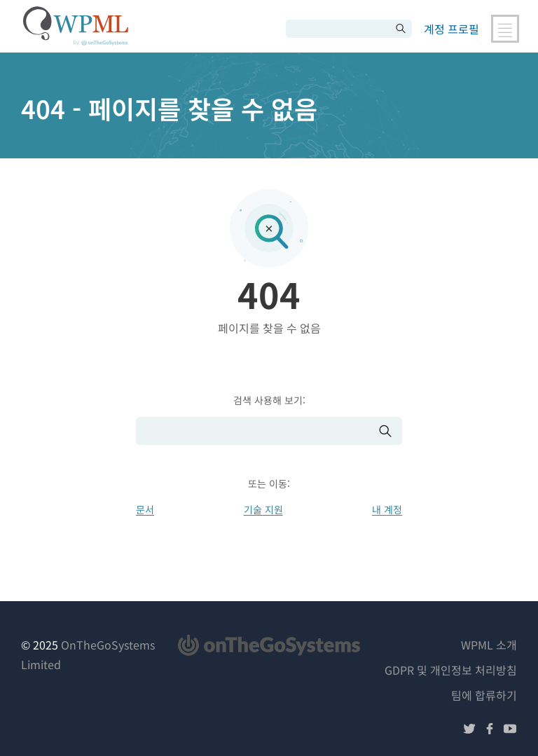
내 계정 (387, 509)
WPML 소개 (489, 645)
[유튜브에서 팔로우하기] (510, 730)
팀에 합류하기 (484, 695)
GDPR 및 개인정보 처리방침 (451, 670)
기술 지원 (263, 509)
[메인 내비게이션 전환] (505, 29)
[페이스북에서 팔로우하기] (490, 730)
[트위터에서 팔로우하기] (469, 730)
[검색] (338, 29)
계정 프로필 (451, 29)
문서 (145, 509)
